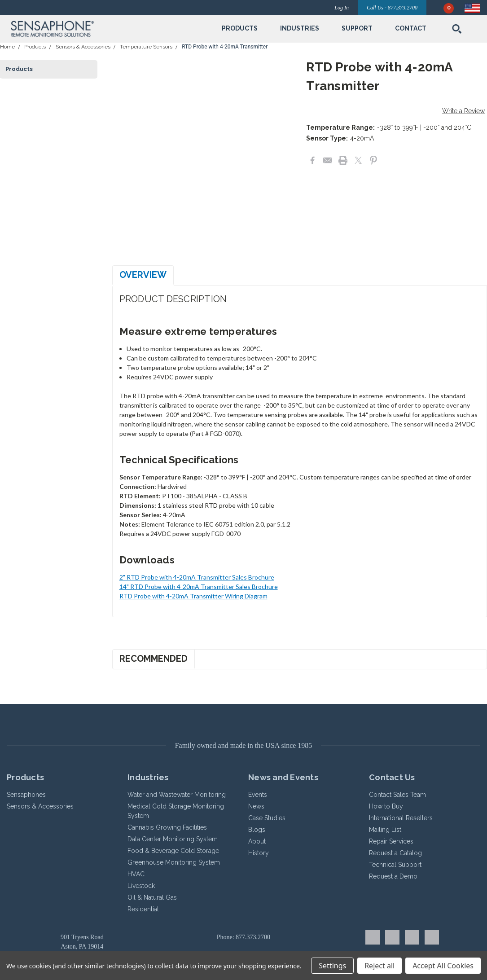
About (257, 841)
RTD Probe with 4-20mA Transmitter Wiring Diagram (193, 596)
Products (35, 47)
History (259, 853)
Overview (143, 275)
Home (7, 47)
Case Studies (267, 818)
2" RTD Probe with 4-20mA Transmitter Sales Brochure (197, 577)
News (256, 806)
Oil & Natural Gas (152, 897)
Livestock (141, 886)
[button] (86, 29)
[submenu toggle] (240, 42)
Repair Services (391, 841)
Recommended (154, 659)
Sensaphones (26, 795)
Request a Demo (393, 876)
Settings (332, 966)
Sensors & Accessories (83, 47)
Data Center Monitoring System (173, 839)
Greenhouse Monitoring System (174, 862)
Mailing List (385, 830)
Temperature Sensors (146, 47)
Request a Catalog (395, 853)
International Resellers (401, 818)
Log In (342, 8)
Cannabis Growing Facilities (167, 827)
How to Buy (386, 806)
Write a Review (463, 111)
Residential (143, 909)
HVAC (136, 874)
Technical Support (395, 865)
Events (258, 795)
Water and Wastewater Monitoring (177, 795)
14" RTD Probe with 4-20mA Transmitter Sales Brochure (199, 587)
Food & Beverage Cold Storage (173, 851)
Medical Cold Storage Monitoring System (176, 811)
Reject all (380, 966)
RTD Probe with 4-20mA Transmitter (225, 47)
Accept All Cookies (443, 966)
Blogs (257, 830)
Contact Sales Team (397, 795)
